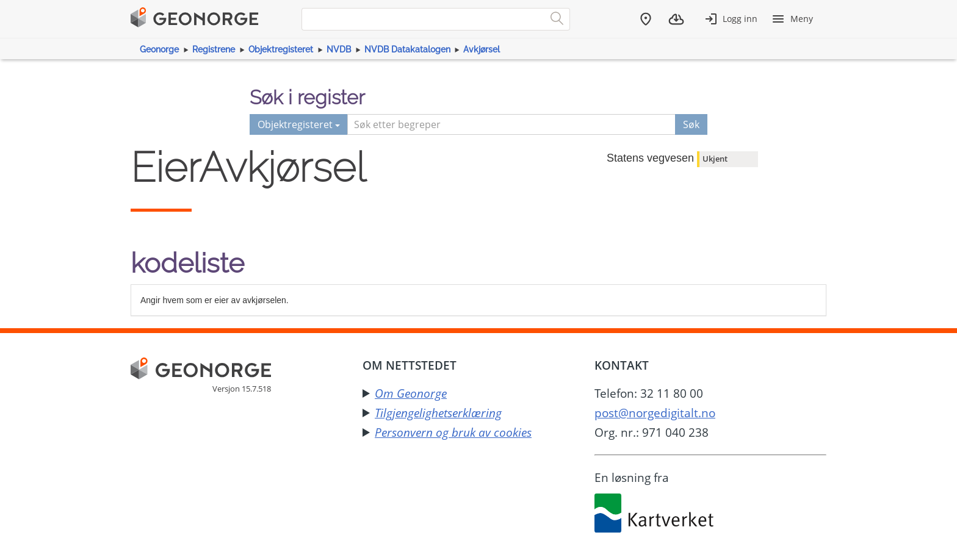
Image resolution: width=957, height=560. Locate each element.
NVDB (339, 49)
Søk (691, 124)
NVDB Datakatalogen (407, 49)
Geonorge (159, 49)
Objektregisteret (281, 49)
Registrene (214, 49)
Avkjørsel (482, 49)
